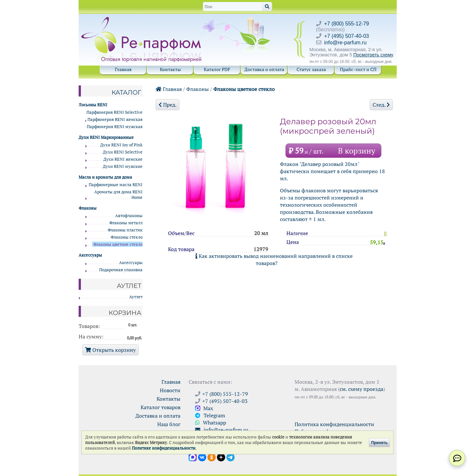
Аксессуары (131, 263)
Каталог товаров (161, 407)
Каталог (126, 92)
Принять (380, 442)
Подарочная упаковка (121, 270)
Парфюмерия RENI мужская (115, 127)
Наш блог (169, 424)
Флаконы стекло (127, 237)
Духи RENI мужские (123, 166)
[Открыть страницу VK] (202, 457)
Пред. (168, 105)
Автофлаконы (129, 216)
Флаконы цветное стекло (244, 89)
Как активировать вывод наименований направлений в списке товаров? (274, 260)
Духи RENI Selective (123, 152)
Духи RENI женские (123, 159)
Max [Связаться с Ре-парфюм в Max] (204, 408)
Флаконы (198, 89)
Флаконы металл (126, 223)
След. (381, 105)
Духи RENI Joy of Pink (121, 145)
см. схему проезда (361, 389)
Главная (123, 69)
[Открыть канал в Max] (193, 457)
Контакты (170, 69)
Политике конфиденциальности (164, 448)
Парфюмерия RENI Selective (115, 112)
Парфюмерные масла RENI (116, 185)
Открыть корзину (110, 350)
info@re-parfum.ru (345, 43)
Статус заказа (311, 69)
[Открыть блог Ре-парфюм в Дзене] (221, 457)
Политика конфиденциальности (334, 424)
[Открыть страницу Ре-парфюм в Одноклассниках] (212, 457)
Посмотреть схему (373, 55)
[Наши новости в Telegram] (230, 457)
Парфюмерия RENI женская (115, 119)
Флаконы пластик (125, 230)
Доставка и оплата (264, 69)
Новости (170, 390)
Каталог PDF (217, 69)
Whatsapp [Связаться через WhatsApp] (211, 423)
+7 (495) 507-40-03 (347, 36)
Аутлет (136, 297)
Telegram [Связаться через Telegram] (210, 415)
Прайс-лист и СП (358, 69)
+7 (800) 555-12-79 (347, 24)
